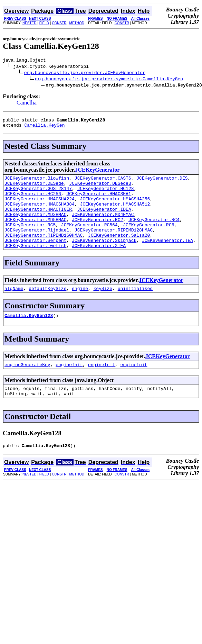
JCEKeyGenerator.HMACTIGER (38, 219)
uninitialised (135, 307)
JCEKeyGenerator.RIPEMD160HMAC (44, 251)
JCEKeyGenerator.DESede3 (100, 188)
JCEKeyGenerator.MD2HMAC (35, 226)
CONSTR (59, 23)
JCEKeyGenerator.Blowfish (37, 182)
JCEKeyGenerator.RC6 (148, 238)
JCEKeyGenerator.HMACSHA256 (115, 207)
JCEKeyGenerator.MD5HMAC (35, 232)
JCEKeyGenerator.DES (162, 182)
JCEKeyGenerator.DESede (34, 188)
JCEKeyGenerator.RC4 (154, 232)
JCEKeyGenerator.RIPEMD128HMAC (114, 244)
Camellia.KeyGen (44, 128)
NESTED (30, 23)
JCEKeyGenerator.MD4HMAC (103, 226)
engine (80, 307)
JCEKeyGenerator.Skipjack (104, 257)
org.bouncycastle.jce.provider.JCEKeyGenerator (85, 73)
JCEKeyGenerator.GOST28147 (38, 194)
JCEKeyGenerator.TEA (167, 257)
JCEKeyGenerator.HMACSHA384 (40, 213)
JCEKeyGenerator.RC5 (30, 238)
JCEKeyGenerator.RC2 (97, 232)
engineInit (69, 385)
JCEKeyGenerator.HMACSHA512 (115, 213)
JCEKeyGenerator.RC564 (89, 238)
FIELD (44, 23)
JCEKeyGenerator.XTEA (99, 263)
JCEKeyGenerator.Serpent (35, 257)
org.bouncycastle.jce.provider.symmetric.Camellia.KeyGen (109, 80)
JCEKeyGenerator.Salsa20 (119, 251)
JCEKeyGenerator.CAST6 (103, 182)
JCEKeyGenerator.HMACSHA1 (99, 201)
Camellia (27, 104)
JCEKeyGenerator (97, 173)
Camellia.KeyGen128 (29, 335)
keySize (103, 307)
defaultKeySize (47, 307)
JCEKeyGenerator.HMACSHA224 (40, 207)
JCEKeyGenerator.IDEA (104, 219)
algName (14, 307)
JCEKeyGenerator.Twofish (35, 263)
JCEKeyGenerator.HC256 (33, 201)
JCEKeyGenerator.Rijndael (37, 244)
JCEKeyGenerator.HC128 (106, 194)
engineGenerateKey (27, 385)
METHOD (77, 23)
